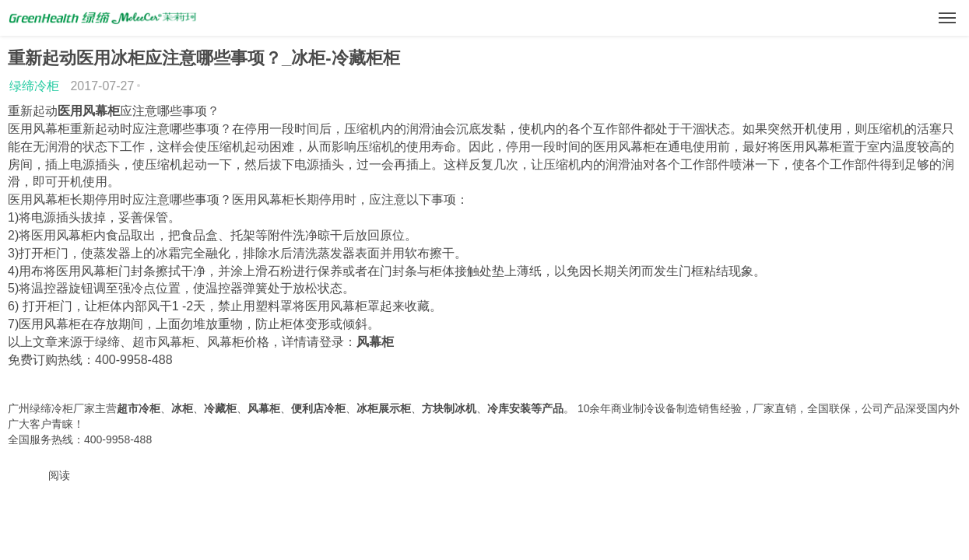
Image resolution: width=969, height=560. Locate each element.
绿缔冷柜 (34, 86)
